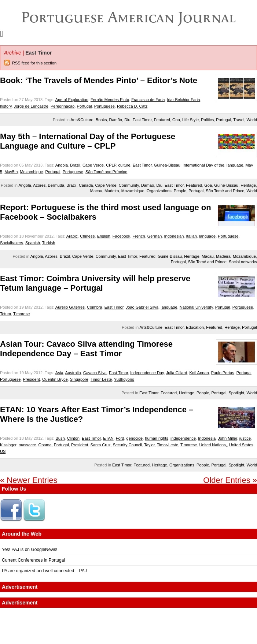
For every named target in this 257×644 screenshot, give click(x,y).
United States (241, 445)
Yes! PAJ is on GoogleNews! (30, 550)
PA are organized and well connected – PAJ (44, 571)
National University (196, 307)
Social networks (243, 262)
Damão (116, 120)
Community (129, 185)
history (6, 106)
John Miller (227, 438)
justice (245, 438)
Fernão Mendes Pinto (110, 100)
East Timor (142, 120)
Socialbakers (12, 243)
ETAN (108, 438)
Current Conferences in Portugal (33, 560)
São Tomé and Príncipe (106, 172)
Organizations (159, 191)
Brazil (75, 165)
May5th (11, 172)
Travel (239, 120)
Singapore (79, 379)
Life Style (190, 120)
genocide (135, 438)
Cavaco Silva (95, 373)
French (139, 236)
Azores (39, 185)
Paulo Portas (223, 373)
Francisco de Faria (148, 100)
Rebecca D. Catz (132, 106)
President (31, 379)
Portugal (85, 106)
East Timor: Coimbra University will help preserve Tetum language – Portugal (95, 283)
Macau (96, 191)
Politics (207, 120)
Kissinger (8, 445)
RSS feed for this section (34, 63)
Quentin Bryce (55, 379)
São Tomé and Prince (225, 191)
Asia (59, 373)
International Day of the (203, 165)
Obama (45, 445)
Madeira (112, 191)
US (3, 451)
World (252, 120)
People (180, 191)
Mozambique (31, 172)
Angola (62, 165)
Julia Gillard (177, 373)
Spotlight (237, 393)
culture (124, 165)
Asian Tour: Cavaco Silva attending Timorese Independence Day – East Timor (86, 349)
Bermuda (56, 185)
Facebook (121, 236)
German (155, 236)
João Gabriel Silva (142, 307)
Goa (176, 120)
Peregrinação (63, 106)
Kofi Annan (199, 373)
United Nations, (213, 445)
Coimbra (95, 307)
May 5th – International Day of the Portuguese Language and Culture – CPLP (88, 141)
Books (101, 120)
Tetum (5, 314)
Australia (73, 373)
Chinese (87, 236)
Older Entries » (230, 480)
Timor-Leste (101, 379)
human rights (157, 438)
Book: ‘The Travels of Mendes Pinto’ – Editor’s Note (99, 80)
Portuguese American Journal (128, 17)
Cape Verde (93, 165)
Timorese (21, 314)
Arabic (72, 236)
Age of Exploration (72, 100)
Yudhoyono (124, 379)
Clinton (73, 438)
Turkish (49, 243)
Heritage (248, 185)
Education (195, 327)
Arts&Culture (82, 120)
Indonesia (207, 438)
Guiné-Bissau (226, 185)
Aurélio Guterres (70, 307)
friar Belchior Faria (183, 100)
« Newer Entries (29, 480)
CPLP (111, 165)
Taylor (149, 445)
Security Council (127, 445)
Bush (60, 438)
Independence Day (147, 373)
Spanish (33, 243)
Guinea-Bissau (167, 165)
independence (183, 438)
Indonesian (174, 236)
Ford (120, 438)
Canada (86, 185)
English (104, 236)
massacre (27, 445)
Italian (191, 236)
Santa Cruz (101, 445)
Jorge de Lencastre (31, 106)
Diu (127, 120)
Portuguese (104, 106)
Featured (162, 120)
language (235, 165)
